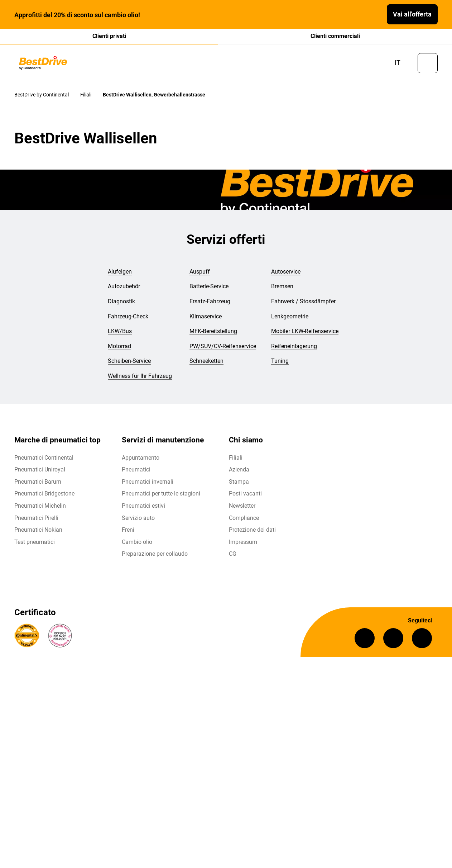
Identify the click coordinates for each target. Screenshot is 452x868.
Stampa (239, 482)
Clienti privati (109, 36)
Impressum (243, 542)
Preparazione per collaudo (155, 554)
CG (233, 554)
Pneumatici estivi (143, 506)
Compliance (244, 518)
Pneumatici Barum (38, 482)
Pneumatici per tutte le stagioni (161, 494)
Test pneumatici (35, 542)
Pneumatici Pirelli (36, 518)
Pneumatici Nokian (38, 530)
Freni (128, 530)
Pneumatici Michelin (40, 506)
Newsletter (242, 506)
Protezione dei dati (252, 530)
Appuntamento (141, 458)
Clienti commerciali (335, 36)
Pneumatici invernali (148, 482)
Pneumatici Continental (44, 458)
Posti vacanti (245, 494)
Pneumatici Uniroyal (40, 469)
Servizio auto (138, 518)
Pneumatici (136, 469)
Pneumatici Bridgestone (44, 494)
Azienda (239, 469)
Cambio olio (137, 542)
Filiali (236, 458)
